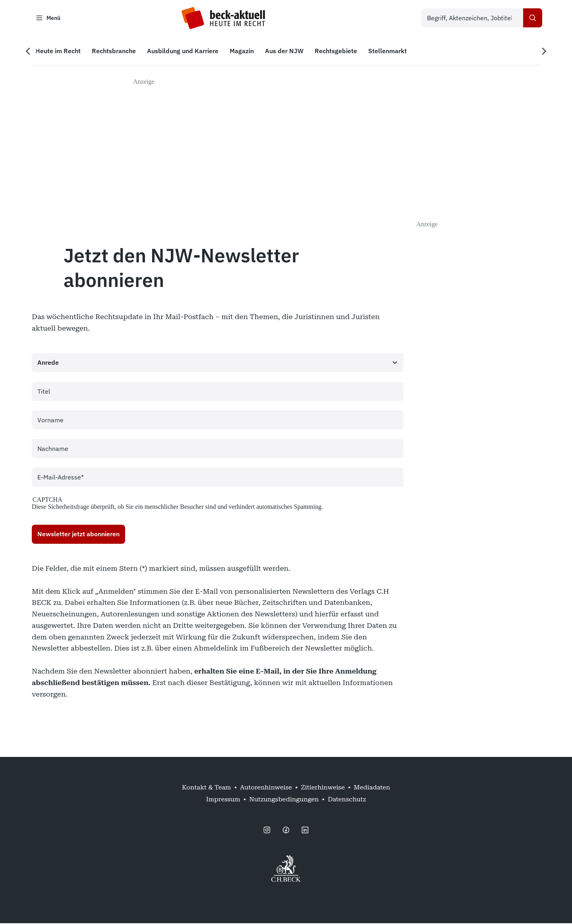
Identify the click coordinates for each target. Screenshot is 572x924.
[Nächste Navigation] (542, 52)
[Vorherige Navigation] (30, 52)
